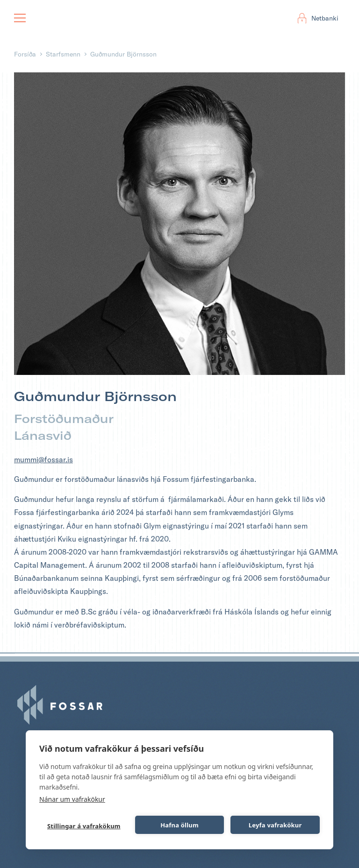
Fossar (42, 18)
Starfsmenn (63, 54)
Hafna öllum (179, 825)
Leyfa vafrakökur (275, 825)
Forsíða (25, 54)
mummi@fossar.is (43, 459)
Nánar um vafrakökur (72, 799)
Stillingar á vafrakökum (84, 826)
